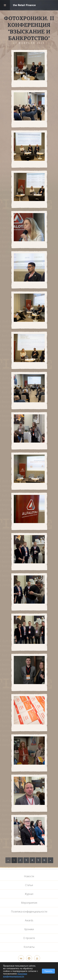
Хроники (29, 929)
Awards (29, 920)
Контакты (29, 947)
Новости (29, 876)
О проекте (29, 938)
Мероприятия (29, 903)
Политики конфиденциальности (15, 975)
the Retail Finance (24, 5)
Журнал (29, 894)
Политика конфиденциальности (29, 912)
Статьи (29, 885)
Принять (48, 971)
